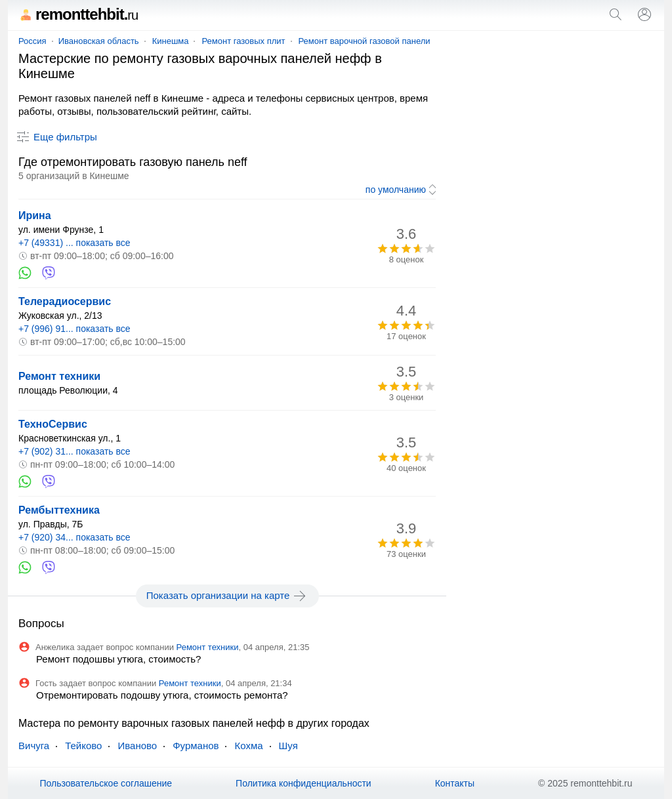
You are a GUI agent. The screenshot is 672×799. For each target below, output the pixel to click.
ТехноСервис (53, 424)
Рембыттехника (59, 510)
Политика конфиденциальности (304, 783)
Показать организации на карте (227, 596)
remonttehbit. (78, 14)
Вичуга (34, 746)
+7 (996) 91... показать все (74, 329)
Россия (32, 41)
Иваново (137, 746)
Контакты (455, 783)
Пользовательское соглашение (106, 783)
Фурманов (196, 746)
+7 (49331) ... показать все (74, 243)
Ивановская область (99, 41)
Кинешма (171, 41)
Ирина (35, 215)
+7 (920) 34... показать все (74, 537)
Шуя (288, 746)
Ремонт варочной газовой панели (365, 41)
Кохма (248, 746)
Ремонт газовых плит (243, 41)
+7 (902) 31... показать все (74, 451)
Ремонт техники (59, 376)
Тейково (83, 746)
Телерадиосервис (65, 301)
